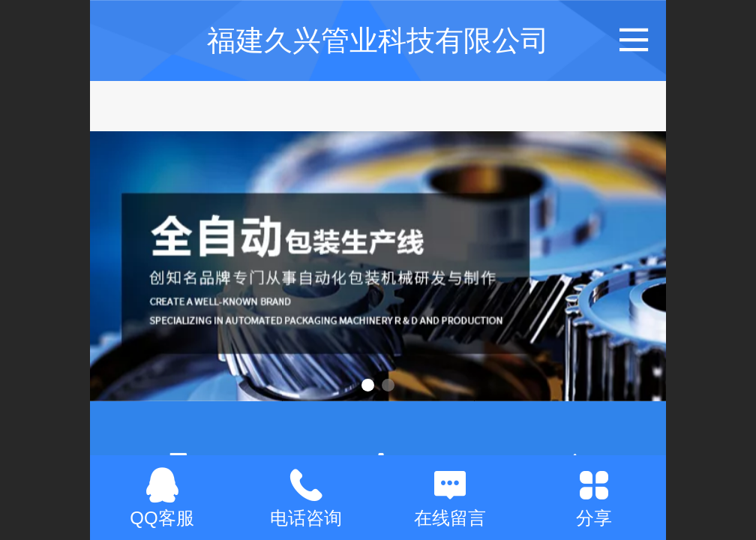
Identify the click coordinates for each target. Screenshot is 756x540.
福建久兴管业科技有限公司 (378, 40)
